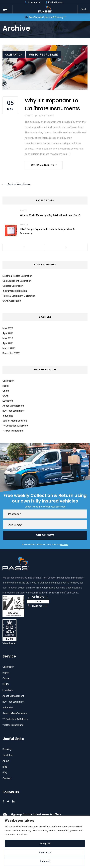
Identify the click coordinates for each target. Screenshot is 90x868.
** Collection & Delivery (15, 426)
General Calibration (13, 286)
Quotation (8, 755)
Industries (8, 416)
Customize (45, 853)
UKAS (6, 396)
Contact (7, 778)
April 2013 (8, 343)
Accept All (45, 844)
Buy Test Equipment (13, 411)
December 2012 (11, 353)
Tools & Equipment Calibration (19, 296)
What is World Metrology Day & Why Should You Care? (50, 215)
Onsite (6, 391)
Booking (7, 749)
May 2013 (8, 338)
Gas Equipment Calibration (17, 281)
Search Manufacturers (15, 421)
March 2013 (9, 348)
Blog (5, 767)
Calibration (14, 55)
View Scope (9, 643)
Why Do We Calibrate (43, 55)
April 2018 (8, 333)
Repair (6, 386)
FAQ (5, 773)
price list (64, 545)
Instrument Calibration (15, 291)
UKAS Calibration (12, 301)
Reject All (45, 862)
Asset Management (13, 406)
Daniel (29, 116)
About (6, 761)
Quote (84, 9)
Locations (8, 401)
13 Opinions (45, 116)
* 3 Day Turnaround (13, 431)
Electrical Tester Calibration (17, 276)
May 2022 (8, 328)
